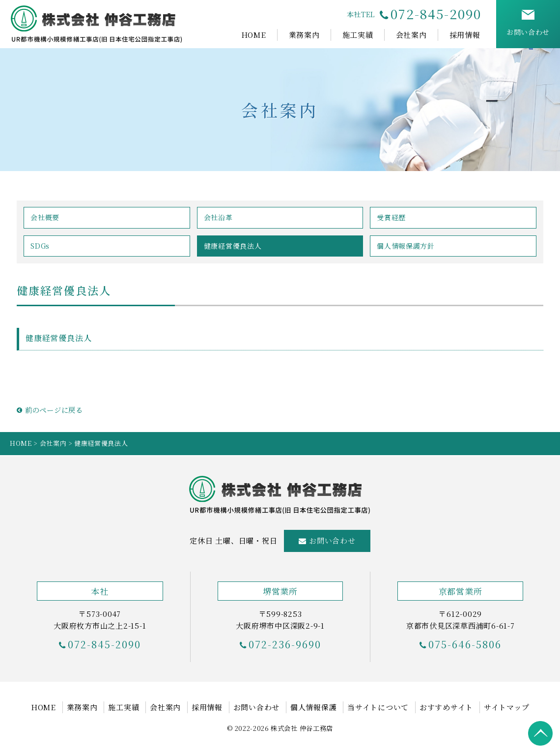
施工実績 (358, 35)
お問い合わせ (332, 540)
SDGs (40, 246)
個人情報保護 (314, 707)
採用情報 (465, 35)
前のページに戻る (50, 410)
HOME (254, 35)
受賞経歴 (391, 217)
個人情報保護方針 (406, 246)
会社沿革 (218, 217)
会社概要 (45, 217)
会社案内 (411, 35)
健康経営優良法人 (233, 246)
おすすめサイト (446, 707)
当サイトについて (378, 707)
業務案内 (304, 35)
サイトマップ (507, 707)
